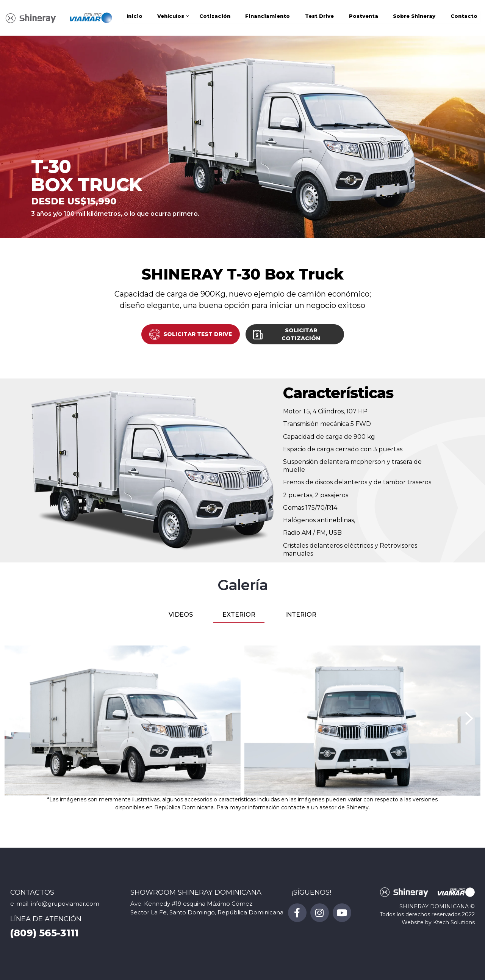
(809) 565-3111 (45, 933)
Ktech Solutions (454, 922)
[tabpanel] (242, 721)
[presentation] (16, 718)
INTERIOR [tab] (301, 615)
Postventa (364, 18)
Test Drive (319, 18)
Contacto (464, 18)
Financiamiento (268, 18)
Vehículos (171, 18)
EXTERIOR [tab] (239, 615)
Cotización (215, 18)
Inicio (135, 18)
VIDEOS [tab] (181, 615)
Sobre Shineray (414, 18)
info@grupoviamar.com (65, 904)
